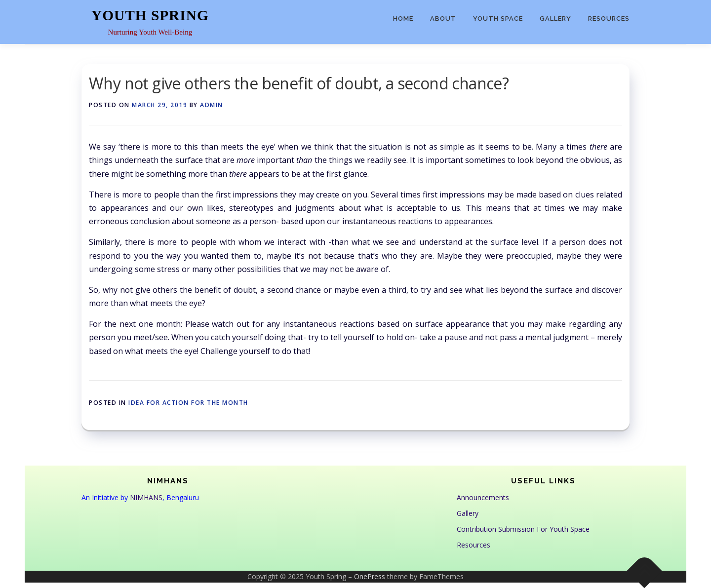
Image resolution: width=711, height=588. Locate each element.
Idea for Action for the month (188, 403)
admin (212, 105)
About (443, 19)
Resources (609, 19)
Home (403, 19)
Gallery (555, 19)
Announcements (483, 497)
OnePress (370, 576)
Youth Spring (150, 15)
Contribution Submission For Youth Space (523, 529)
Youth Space (498, 19)
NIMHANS (146, 497)
